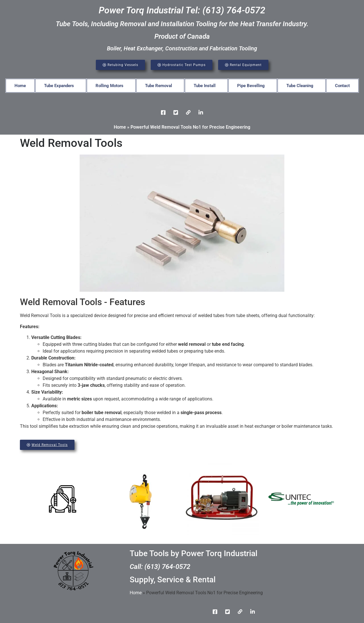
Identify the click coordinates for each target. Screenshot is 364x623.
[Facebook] (163, 112)
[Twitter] (176, 112)
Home (20, 86)
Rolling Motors (109, 86)
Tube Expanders (59, 86)
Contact (342, 86)
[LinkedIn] (188, 112)
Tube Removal (159, 86)
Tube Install (205, 86)
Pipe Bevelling (251, 86)
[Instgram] (201, 112)
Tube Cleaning (300, 86)
